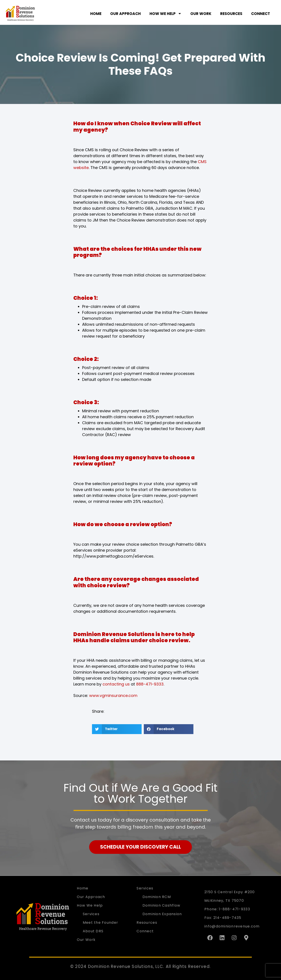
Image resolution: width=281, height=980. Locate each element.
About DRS (93, 931)
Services (91, 914)
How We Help (166, 14)
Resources (231, 14)
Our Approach (125, 14)
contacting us (116, 684)
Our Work (201, 14)
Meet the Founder (100, 923)
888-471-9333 (150, 684)
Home (96, 14)
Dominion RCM (157, 897)
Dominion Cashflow (161, 905)
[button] (117, 729)
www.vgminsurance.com (113, 695)
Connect (261, 14)
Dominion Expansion (162, 914)
